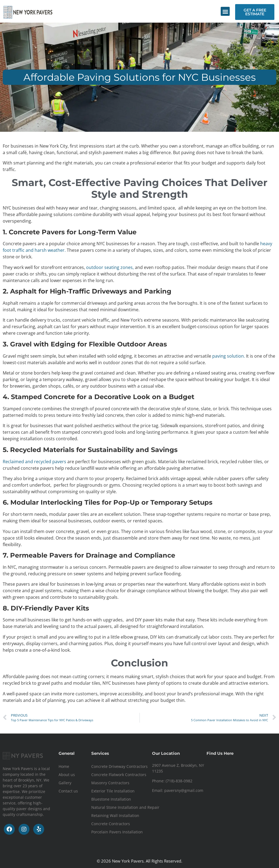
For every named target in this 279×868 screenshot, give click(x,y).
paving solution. (229, 356)
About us (67, 775)
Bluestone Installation (111, 799)
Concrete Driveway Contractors (119, 766)
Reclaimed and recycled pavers (34, 462)
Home (64, 766)
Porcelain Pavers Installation (117, 832)
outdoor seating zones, (110, 267)
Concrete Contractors (111, 824)
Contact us (68, 791)
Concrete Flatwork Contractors (119, 775)
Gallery (65, 783)
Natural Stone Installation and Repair (125, 807)
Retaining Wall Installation (115, 815)
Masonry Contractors (110, 783)
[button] (225, 11)
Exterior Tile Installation (113, 791)
